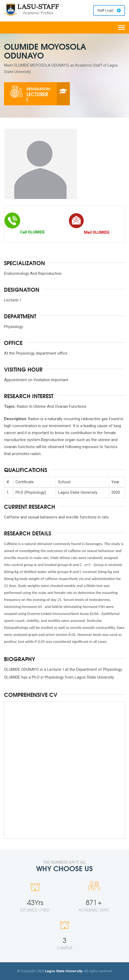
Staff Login (109, 10)
